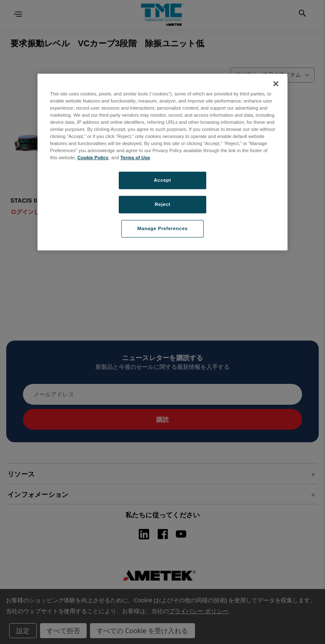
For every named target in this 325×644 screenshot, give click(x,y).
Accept (162, 180)
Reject (162, 204)
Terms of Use (135, 158)
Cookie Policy (93, 158)
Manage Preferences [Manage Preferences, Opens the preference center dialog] (163, 228)
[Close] (276, 84)
